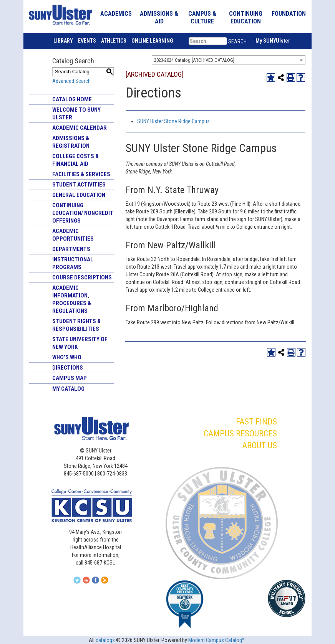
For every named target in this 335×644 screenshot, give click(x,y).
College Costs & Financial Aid (75, 160)
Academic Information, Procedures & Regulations (72, 299)
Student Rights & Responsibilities (76, 325)
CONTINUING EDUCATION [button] (246, 17)
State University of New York (80, 343)
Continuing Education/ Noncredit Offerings (83, 213)
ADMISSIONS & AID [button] (159, 17)
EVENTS (87, 41)
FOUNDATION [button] (289, 14)
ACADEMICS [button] (116, 14)
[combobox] (229, 60)
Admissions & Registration (71, 142)
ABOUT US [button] (260, 445)
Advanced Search (71, 81)
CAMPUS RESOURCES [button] (240, 433)
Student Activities (79, 185)
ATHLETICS (114, 41)
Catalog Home (72, 99)
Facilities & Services (81, 174)
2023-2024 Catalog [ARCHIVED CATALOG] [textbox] (194, 60)
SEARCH (237, 41)
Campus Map (70, 378)
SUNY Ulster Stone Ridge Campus (173, 121)
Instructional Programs (73, 263)
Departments (71, 249)
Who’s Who (67, 357)
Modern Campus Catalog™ (217, 640)
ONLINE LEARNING (152, 41)
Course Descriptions (82, 277)
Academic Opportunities (73, 235)
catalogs (105, 640)
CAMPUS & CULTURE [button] (202, 17)
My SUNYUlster (273, 41)
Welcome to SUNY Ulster (76, 114)
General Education (79, 195)
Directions (68, 368)
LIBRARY (63, 41)
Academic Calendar (80, 128)
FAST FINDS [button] (256, 422)
